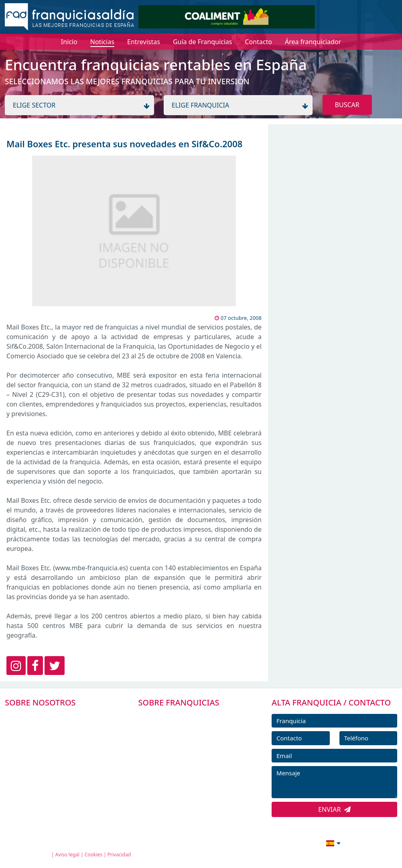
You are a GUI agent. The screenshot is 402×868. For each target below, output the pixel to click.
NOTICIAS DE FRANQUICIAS (184, 771)
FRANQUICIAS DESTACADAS (184, 753)
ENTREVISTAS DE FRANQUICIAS (189, 789)
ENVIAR (334, 809)
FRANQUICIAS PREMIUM (180, 717)
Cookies (93, 855)
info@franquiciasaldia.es (264, 842)
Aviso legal (67, 855)
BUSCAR (347, 105)
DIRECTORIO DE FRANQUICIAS (188, 735)
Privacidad (119, 855)
